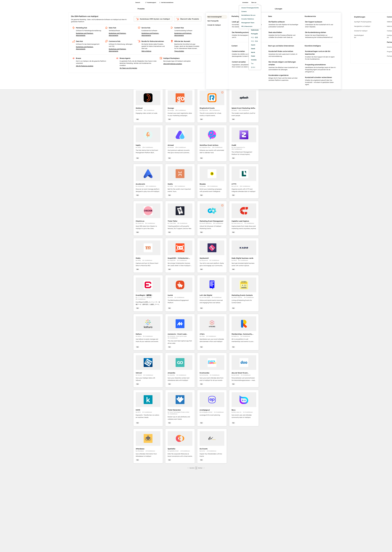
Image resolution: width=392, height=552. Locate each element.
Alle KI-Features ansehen (85, 66)
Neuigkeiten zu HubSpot (362, 26)
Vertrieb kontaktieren (166, 3)
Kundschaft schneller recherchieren (318, 77)
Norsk (253, 52)
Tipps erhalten (179, 51)
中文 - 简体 (254, 41)
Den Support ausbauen (314, 22)
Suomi (253, 45)
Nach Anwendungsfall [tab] (217, 17)
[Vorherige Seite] (191, 468)
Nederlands (255, 30)
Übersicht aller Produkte (188, 19)
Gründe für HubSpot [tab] (217, 25)
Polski (253, 56)
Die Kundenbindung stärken (316, 32)
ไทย (252, 64)
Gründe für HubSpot (361, 31)
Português (254, 34)
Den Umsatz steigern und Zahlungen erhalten (282, 63)
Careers (244, 11)
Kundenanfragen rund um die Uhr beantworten (318, 53)
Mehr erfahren (146, 51)
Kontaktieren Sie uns (248, 15)
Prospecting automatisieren (315, 65)
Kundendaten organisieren (279, 75)
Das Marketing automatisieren (243, 32)
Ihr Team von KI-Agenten (128, 68)
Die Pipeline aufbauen (277, 22)
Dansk (253, 49)
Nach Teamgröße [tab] (217, 21)
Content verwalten (239, 62)
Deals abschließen (275, 32)
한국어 (253, 67)
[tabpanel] (285, 51)
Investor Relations (248, 19)
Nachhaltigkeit (369, 36)
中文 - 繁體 (254, 38)
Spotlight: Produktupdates (363, 22)
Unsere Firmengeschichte (250, 8)
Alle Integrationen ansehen (173, 64)
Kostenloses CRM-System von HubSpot (153, 19)
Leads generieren (238, 22)
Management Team (248, 23)
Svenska (254, 60)
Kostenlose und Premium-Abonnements (85, 34)
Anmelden (245, 3)
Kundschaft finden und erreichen (281, 51)
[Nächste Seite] (201, 468)
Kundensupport (151, 3)
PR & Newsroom (247, 26)
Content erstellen (238, 51)
